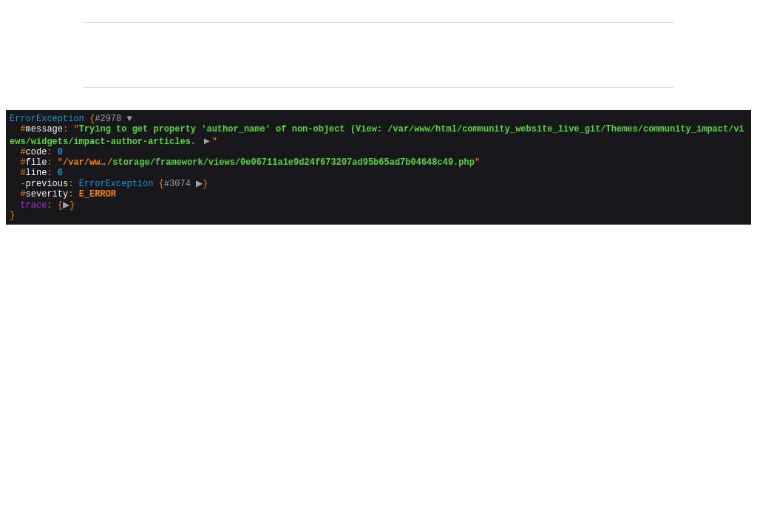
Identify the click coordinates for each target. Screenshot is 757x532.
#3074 (186, 195)
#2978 (113, 120)
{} (377, 177)
